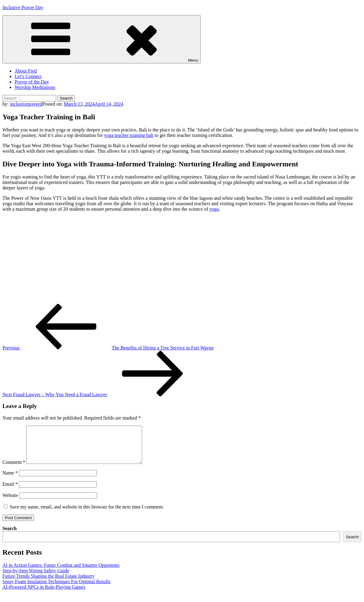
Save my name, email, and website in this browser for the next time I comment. (87, 514)
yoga (214, 209)
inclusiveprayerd (26, 104)
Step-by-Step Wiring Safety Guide (36, 578)
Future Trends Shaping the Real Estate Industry (48, 583)
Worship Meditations (35, 87)
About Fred (26, 71)
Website (10, 503)
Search (10, 536)
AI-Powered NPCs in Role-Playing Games (44, 594)
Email (10, 491)
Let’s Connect (28, 76)
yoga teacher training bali (129, 135)
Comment (14, 469)
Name (10, 480)
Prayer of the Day (32, 82)
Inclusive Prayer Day (23, 7)
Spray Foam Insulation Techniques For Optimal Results (56, 589)
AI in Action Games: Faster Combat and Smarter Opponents (61, 572)
